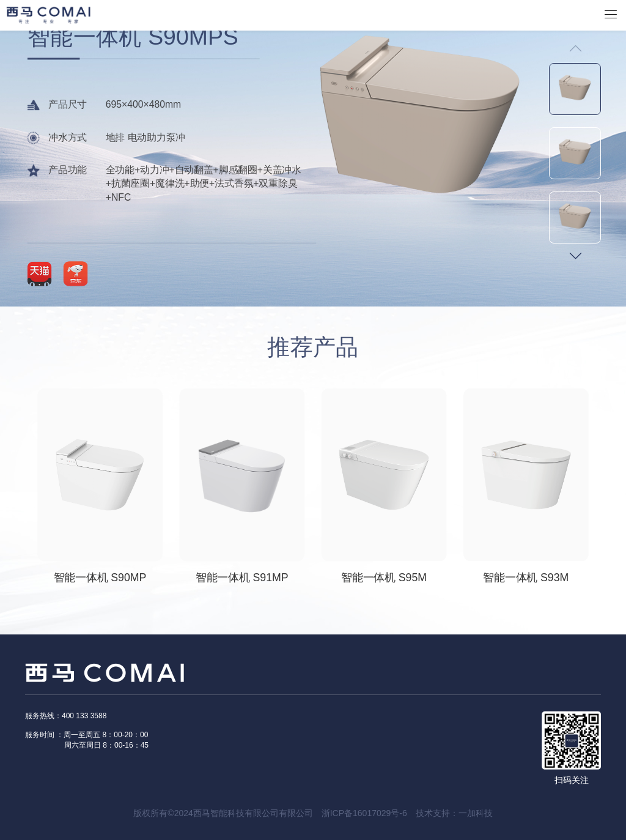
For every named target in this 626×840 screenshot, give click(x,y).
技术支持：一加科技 (454, 813)
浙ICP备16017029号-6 (364, 813)
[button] (575, 256)
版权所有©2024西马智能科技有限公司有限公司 (223, 813)
